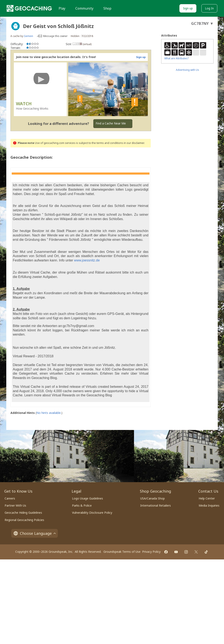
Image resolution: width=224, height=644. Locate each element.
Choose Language (35, 533)
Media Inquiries (209, 505)
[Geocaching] (29, 8)
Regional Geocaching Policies (24, 520)
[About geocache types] (15, 26)
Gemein (28, 36)
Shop (107, 8)
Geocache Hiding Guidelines (23, 513)
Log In (209, 8)
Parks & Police (82, 505)
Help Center (207, 498)
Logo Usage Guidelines (88, 498)
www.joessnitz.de (87, 260)
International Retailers (156, 505)
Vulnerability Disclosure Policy (92, 513)
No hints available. (49, 413)
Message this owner (55, 36)
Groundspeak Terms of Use (122, 552)
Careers (10, 498)
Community (84, 8)
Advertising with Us (187, 70)
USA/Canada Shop (153, 498)
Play (62, 8)
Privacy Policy (151, 552)
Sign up (188, 8)
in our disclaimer (134, 143)
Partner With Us (15, 505)
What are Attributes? (176, 58)
